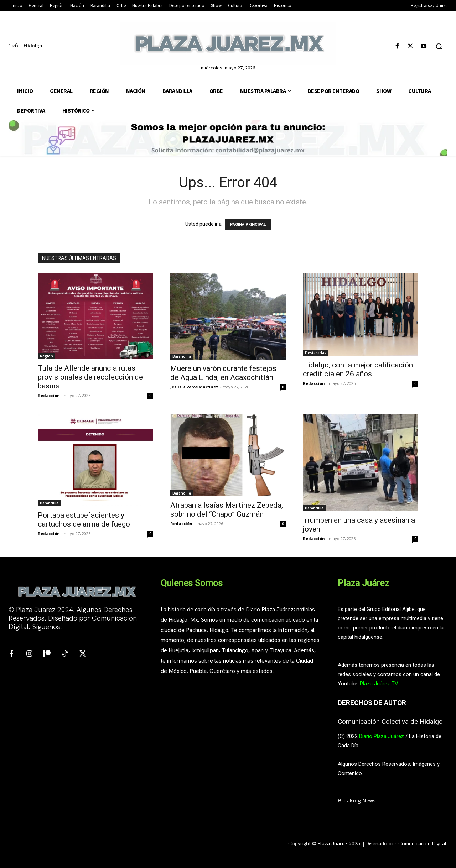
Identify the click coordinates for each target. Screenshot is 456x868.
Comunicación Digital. (423, 843)
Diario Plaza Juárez (382, 736)
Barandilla (182, 356)
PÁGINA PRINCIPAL (248, 224)
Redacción (49, 395)
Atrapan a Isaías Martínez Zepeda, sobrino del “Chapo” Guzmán (227, 510)
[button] (439, 46)
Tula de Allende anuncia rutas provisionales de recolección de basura (90, 377)
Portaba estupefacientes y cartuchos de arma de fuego (84, 520)
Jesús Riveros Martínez (194, 387)
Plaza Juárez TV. (379, 684)
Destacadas (316, 353)
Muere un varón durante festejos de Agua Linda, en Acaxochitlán (223, 373)
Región (46, 356)
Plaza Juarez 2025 (339, 843)
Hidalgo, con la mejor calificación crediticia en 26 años (358, 369)
